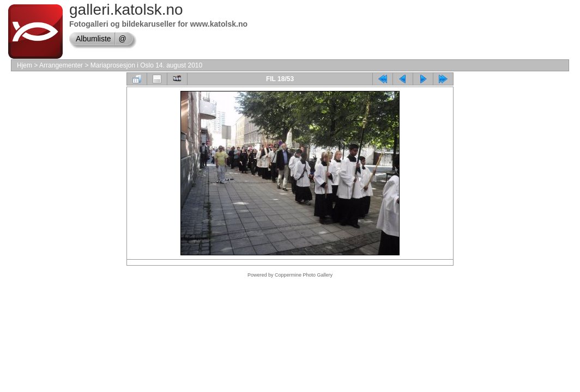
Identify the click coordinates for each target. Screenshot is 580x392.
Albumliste (93, 39)
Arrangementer (61, 65)
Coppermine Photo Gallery (304, 275)
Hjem (25, 65)
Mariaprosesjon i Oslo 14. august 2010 (146, 65)
